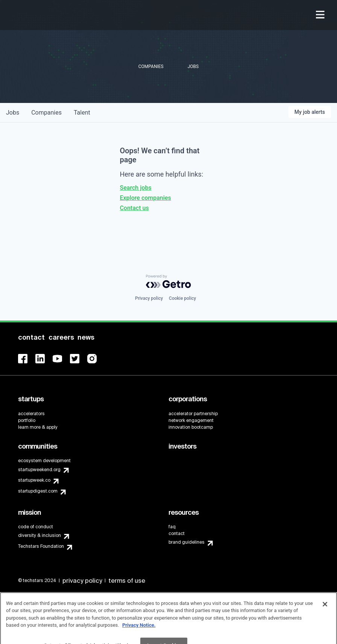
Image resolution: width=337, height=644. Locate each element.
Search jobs (135, 188)
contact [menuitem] (177, 534)
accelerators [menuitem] (31, 414)
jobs (13, 113)
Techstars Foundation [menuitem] (41, 546)
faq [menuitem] (172, 527)
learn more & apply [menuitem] (38, 427)
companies (46, 113)
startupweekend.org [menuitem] (39, 470)
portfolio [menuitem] (27, 420)
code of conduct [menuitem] (36, 527)
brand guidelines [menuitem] (187, 542)
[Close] (325, 611)
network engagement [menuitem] (191, 420)
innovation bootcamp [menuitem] (191, 427)
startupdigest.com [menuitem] (38, 491)
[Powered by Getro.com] (168, 281)
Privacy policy (149, 298)
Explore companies (145, 198)
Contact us (134, 208)
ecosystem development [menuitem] (44, 461)
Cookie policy (182, 298)
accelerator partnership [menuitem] (193, 414)
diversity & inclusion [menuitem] (39, 535)
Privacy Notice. (139, 632)
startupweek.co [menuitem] (34, 480)
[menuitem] (321, 15)
